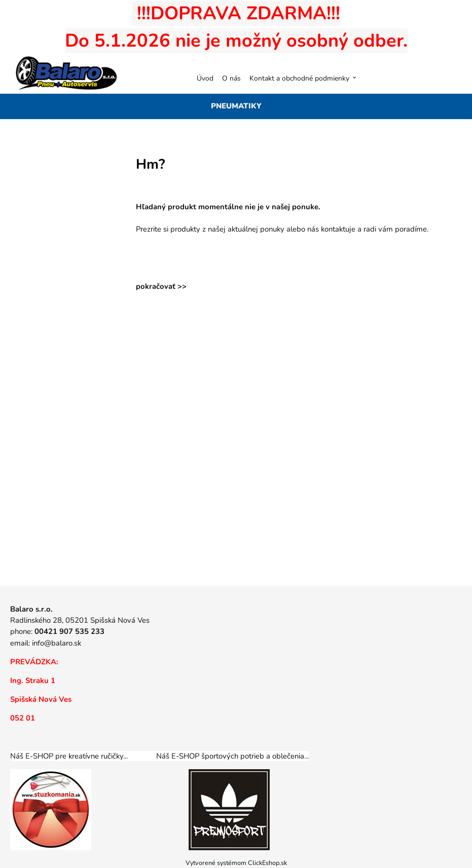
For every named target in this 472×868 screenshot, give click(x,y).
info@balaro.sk (57, 643)
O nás (231, 78)
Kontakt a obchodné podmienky (299, 78)
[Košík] (451, 78)
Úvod (205, 78)
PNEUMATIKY (236, 106)
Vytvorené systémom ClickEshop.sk (236, 863)
